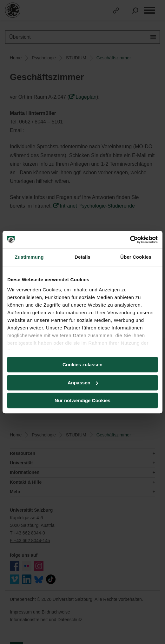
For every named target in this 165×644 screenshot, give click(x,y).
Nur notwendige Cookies (82, 400)
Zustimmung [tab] (29, 257)
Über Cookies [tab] (136, 257)
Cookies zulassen (82, 365)
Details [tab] (82, 257)
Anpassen (83, 383)
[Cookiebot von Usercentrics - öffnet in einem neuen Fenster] (130, 240)
